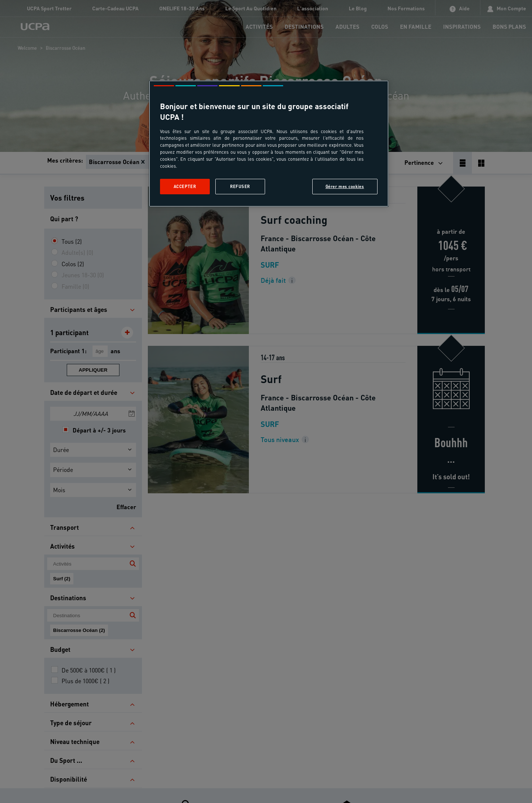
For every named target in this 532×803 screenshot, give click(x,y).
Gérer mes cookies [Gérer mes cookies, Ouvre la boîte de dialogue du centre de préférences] (345, 186)
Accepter (185, 186)
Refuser (240, 186)
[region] (269, 144)
